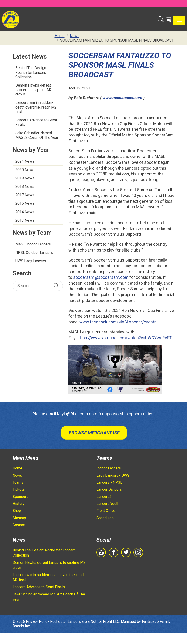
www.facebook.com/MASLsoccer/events (118, 322)
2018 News (25, 187)
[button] (161, 19)
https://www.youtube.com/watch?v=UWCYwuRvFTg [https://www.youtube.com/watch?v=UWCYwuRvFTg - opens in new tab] (126, 338)
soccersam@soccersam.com (101, 277)
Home (17, 468)
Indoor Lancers (109, 468)
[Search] (34, 286)
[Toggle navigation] (179, 21)
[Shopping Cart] (169, 19)
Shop (17, 511)
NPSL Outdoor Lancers (34, 253)
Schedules (105, 518)
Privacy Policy (37, 621)
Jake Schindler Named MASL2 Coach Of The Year (37, 135)
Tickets (19, 489)
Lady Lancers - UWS (113, 475)
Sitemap (19, 518)
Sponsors (20, 497)
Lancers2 (104, 497)
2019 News (25, 178)
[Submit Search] (56, 286)
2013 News (25, 220)
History (19, 504)
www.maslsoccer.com (122, 98)
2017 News (25, 195)
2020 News (25, 170)
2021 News (25, 161)
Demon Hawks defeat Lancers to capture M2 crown (34, 90)
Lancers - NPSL (109, 482)
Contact (19, 525)
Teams (18, 482)
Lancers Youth (108, 504)
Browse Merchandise (94, 433)
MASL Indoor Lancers (33, 244)
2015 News (25, 203)
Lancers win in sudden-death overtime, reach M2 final (36, 107)
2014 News (25, 212)
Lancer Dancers (109, 489)
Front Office (106, 511)
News (17, 475)
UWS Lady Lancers (31, 261)
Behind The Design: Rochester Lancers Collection (31, 72)
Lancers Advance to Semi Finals (36, 122)
